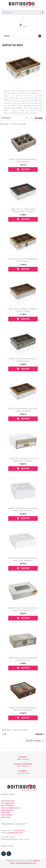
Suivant (40, 734)
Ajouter (23, 169)
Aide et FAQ (6, 813)
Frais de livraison (7, 806)
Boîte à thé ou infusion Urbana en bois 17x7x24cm (23, 360)
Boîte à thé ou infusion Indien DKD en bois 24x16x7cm (23, 659)
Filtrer (39, 118)
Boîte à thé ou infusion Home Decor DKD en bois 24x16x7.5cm (23, 609)
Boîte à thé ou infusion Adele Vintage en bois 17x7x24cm (23, 210)
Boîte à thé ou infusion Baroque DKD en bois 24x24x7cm (23, 709)
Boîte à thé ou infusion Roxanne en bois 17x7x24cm (23, 260)
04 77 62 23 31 (20, 830)
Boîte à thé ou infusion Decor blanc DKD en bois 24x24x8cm (23, 559)
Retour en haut (35, 741)
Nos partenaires (7, 810)
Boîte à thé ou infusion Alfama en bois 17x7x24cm (23, 160)
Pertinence (15, 118)
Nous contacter (7, 815)
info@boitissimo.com (15, 833)
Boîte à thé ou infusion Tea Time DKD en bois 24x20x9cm (23, 460)
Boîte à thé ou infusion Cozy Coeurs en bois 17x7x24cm (23, 410)
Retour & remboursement (10, 808)
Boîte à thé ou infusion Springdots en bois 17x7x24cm (23, 310)
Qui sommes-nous (8, 801)
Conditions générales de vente (26, 863)
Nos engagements (8, 803)
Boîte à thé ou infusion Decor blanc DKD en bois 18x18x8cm (23, 509)
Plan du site (5, 817)
